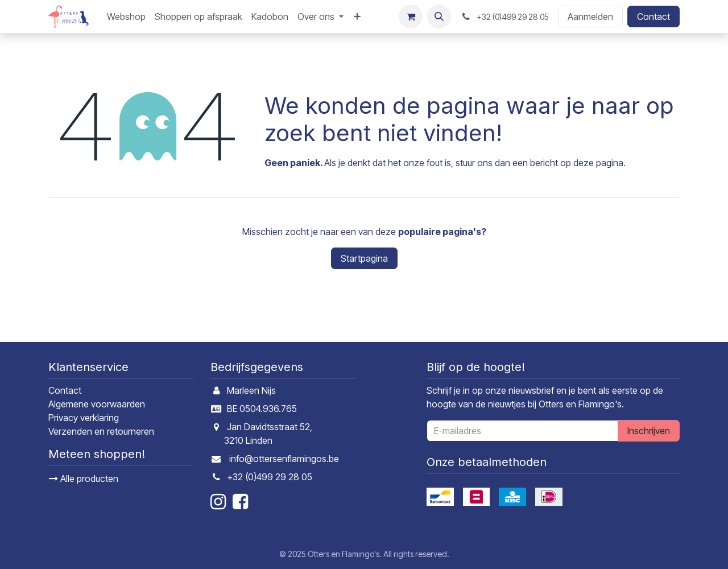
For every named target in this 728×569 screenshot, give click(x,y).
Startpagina (364, 258)
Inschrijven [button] (649, 431)
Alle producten (84, 479)
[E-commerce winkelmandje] (411, 17)
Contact (653, 17)
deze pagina (598, 163)
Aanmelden (590, 17)
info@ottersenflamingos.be (284, 459)
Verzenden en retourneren (101, 431)
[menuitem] (126, 17)
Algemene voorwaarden (97, 404)
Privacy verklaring (84, 418)
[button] (439, 17)
